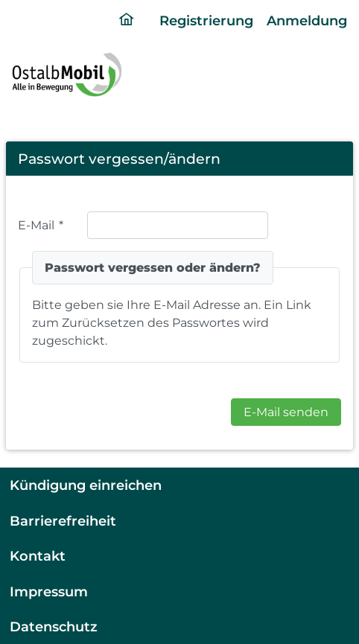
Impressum (49, 592)
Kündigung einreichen (86, 485)
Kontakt (38, 556)
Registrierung (206, 20)
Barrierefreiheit (63, 521)
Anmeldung (307, 20)
